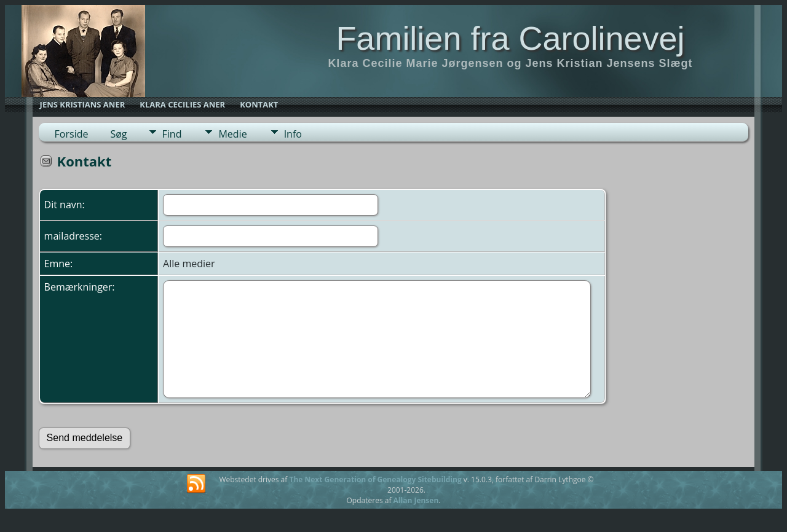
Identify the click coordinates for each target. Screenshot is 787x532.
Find (172, 134)
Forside (72, 134)
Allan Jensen (416, 500)
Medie (232, 134)
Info (293, 134)
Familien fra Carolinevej (510, 38)
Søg (118, 134)
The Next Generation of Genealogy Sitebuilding (375, 479)
